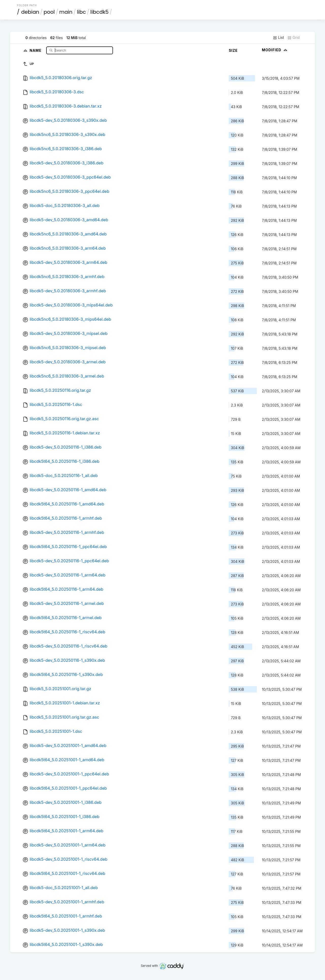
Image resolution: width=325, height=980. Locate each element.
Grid (294, 38)
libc (82, 12)
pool (49, 12)
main (66, 12)
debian (30, 12)
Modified (275, 50)
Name (36, 50)
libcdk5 (100, 12)
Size (233, 50)
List (278, 38)
